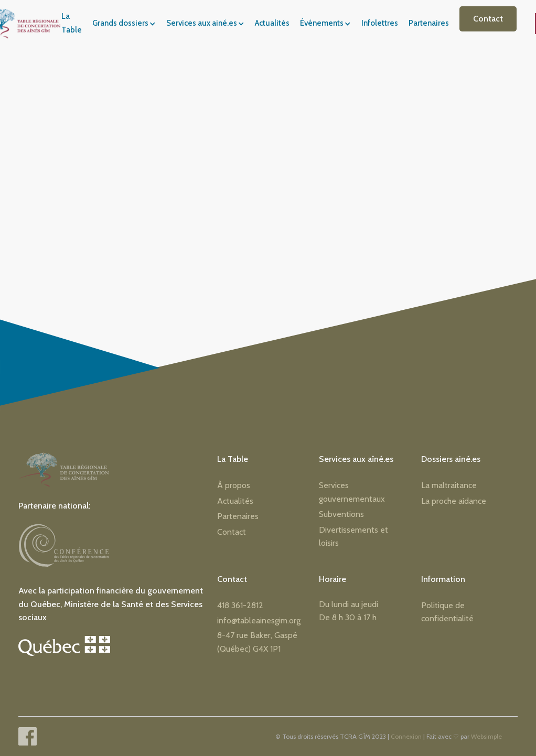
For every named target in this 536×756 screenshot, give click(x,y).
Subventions (341, 514)
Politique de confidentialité (447, 612)
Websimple (486, 736)
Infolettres (380, 23)
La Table (72, 23)
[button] (127, 24)
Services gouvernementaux (352, 492)
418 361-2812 (240, 605)
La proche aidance (454, 501)
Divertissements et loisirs (353, 537)
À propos (234, 485)
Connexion (406, 736)
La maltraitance (449, 485)
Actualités (272, 23)
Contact (488, 19)
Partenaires (429, 23)
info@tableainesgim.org (259, 620)
